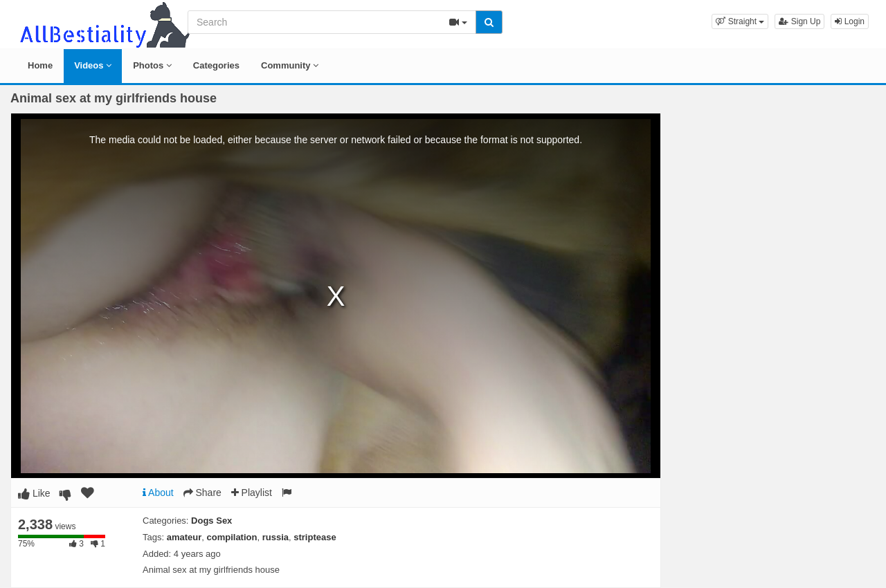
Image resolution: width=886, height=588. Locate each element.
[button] (740, 21)
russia (275, 537)
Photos (152, 65)
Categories (216, 65)
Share (202, 493)
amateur (184, 537)
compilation (232, 537)
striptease (315, 537)
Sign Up (799, 21)
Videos (93, 65)
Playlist (252, 493)
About (158, 493)
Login (850, 21)
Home (40, 65)
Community (290, 65)
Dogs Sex (211, 521)
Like (34, 493)
